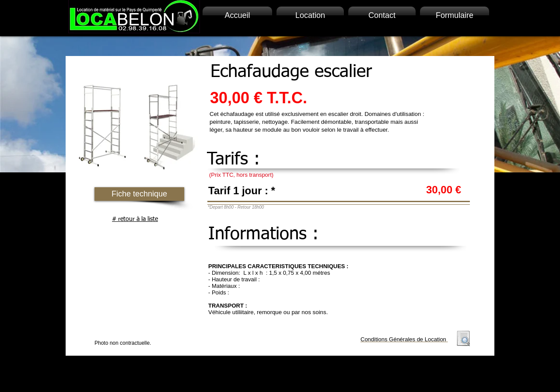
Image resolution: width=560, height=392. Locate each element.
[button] (139, 194)
